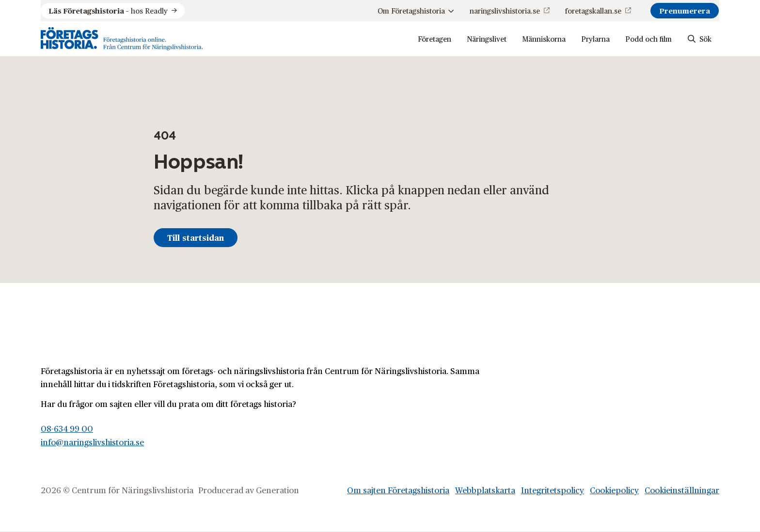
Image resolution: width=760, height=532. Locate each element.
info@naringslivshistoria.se (92, 442)
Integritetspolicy (553, 490)
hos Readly (108, 11)
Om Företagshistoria (416, 10)
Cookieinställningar (682, 490)
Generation (277, 490)
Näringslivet (487, 39)
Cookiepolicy (614, 490)
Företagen (435, 39)
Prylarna (595, 39)
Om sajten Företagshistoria (398, 490)
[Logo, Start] (122, 39)
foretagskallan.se (593, 10)
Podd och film (649, 39)
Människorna (544, 39)
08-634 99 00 (67, 428)
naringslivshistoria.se (505, 10)
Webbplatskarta (485, 490)
